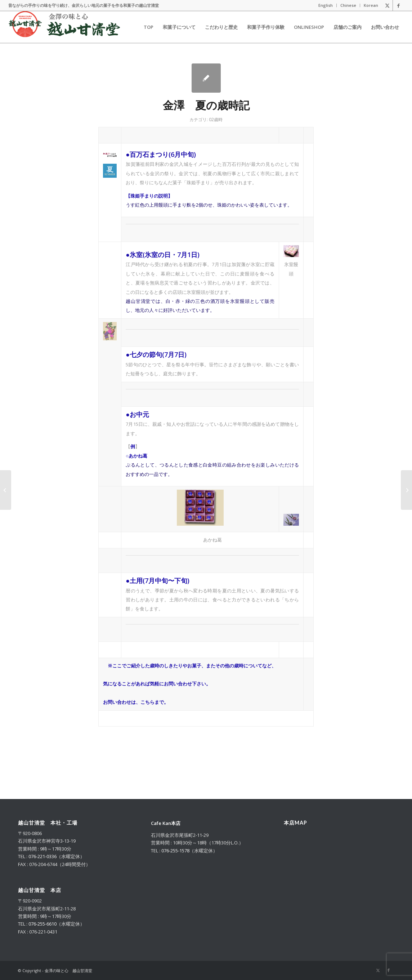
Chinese (348, 5)
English (326, 5)
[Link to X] (387, 5)
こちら (147, 702)
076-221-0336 (42, 856)
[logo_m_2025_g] (64, 27)
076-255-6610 (42, 924)
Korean (371, 5)
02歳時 (216, 120)
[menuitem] (326, 5)
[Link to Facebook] (398, 5)
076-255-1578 (175, 851)
